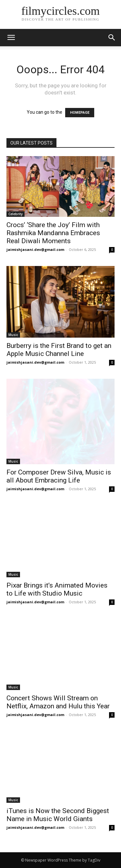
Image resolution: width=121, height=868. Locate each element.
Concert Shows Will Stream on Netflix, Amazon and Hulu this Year (58, 702)
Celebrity (15, 214)
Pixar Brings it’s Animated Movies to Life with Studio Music (57, 589)
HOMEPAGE (80, 113)
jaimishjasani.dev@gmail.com (35, 249)
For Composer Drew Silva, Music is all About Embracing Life (59, 476)
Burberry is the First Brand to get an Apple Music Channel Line (59, 350)
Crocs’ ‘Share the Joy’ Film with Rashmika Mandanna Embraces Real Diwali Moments (53, 233)
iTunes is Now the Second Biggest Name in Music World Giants (58, 815)
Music (13, 335)
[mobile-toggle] (11, 38)
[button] (112, 38)
